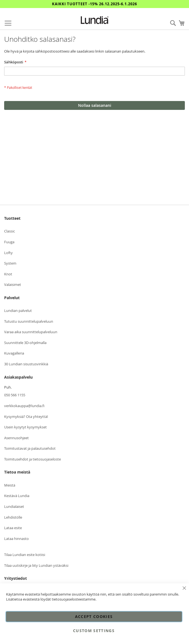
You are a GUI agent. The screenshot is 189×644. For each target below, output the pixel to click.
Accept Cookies (94, 616)
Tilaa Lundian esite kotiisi (25, 555)
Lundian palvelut (18, 311)
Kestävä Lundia (17, 496)
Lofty (8, 253)
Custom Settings (94, 631)
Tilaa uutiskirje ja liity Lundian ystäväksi (36, 565)
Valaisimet (13, 285)
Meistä (10, 485)
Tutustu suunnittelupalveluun (29, 321)
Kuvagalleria (14, 353)
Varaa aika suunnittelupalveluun (31, 332)
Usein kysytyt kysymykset (25, 427)
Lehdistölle (13, 517)
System (10, 263)
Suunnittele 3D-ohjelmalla (25, 343)
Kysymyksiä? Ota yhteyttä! (26, 417)
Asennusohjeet (16, 438)
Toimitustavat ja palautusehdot (30, 448)
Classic (10, 231)
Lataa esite (13, 528)
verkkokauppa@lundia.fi (24, 406)
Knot (8, 274)
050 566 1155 (15, 395)
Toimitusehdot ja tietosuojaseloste (33, 459)
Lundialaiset (14, 506)
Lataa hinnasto (16, 539)
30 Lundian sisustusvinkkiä (26, 364)
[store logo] (95, 20)
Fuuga (9, 242)
